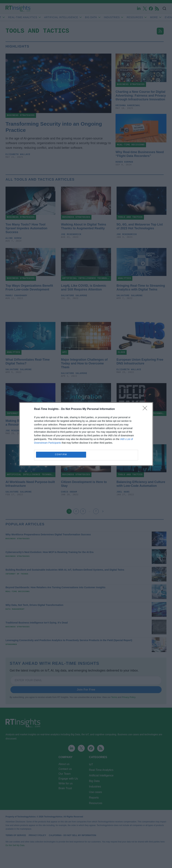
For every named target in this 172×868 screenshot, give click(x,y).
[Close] (146, 409)
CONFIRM (61, 455)
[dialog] (86, 434)
